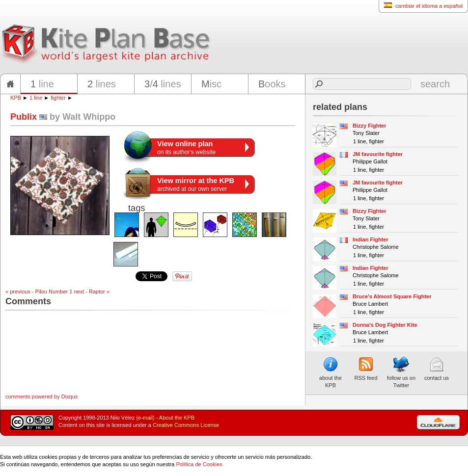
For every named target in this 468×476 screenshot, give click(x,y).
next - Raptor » (92, 291)
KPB (16, 98)
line (42, 84)
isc (211, 84)
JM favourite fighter (378, 154)
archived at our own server (196, 185)
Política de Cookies (199, 464)
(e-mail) (145, 418)
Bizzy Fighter (369, 126)
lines (102, 84)
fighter (58, 98)
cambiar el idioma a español (421, 6)
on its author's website (186, 148)
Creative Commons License (186, 425)
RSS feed (366, 369)
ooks (272, 84)
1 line (36, 98)
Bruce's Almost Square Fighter (392, 296)
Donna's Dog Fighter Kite (385, 325)
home (10, 84)
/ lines (163, 84)
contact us (437, 369)
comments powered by (41, 397)
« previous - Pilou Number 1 (39, 291)
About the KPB (177, 418)
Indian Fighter (371, 239)
